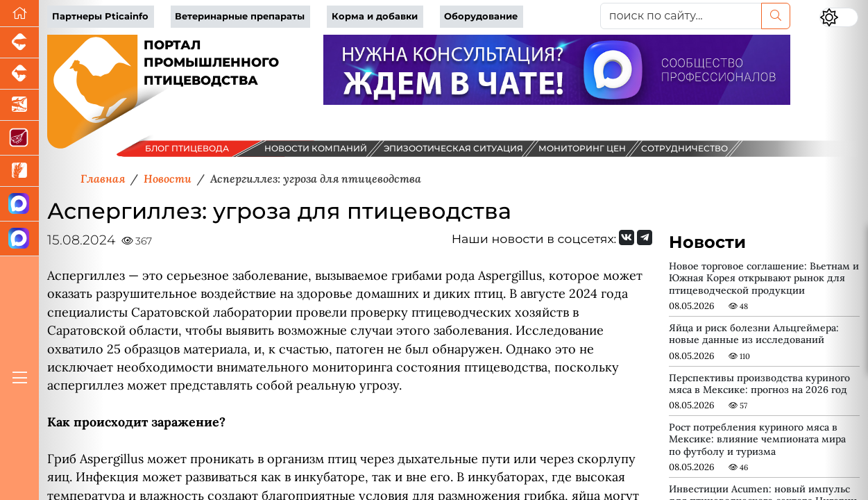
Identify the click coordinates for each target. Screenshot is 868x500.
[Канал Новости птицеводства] (19, 204)
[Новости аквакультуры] (19, 105)
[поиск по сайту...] (681, 16)
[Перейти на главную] (19, 14)
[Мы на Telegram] (645, 237)
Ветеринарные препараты (240, 16)
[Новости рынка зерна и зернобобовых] (19, 171)
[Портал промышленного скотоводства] (19, 74)
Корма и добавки (375, 16)
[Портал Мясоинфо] (19, 138)
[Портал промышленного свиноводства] (19, 43)
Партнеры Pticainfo (100, 16)
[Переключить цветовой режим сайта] (839, 17)
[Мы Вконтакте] (627, 237)
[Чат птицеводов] (19, 239)
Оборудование (481, 16)
